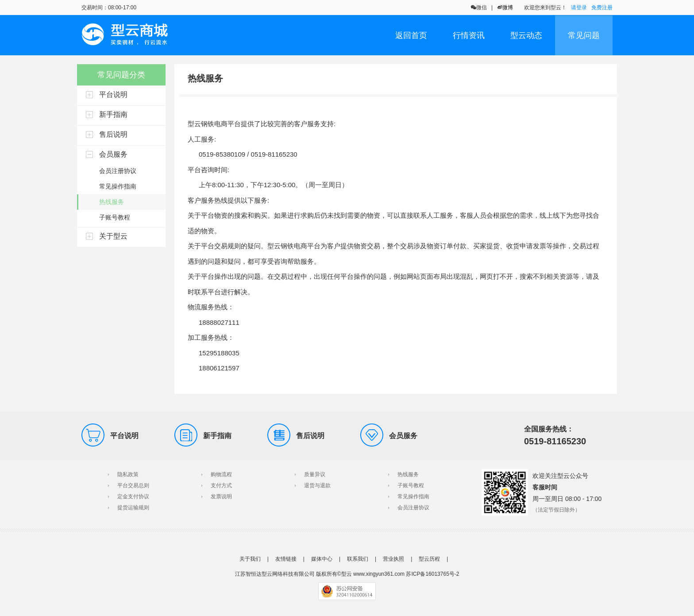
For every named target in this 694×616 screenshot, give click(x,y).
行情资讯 (469, 35)
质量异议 (315, 474)
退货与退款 (317, 485)
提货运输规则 (133, 508)
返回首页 (411, 35)
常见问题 (584, 35)
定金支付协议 (133, 497)
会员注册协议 (413, 508)
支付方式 (221, 485)
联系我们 (358, 559)
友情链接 (286, 559)
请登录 (579, 8)
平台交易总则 (133, 485)
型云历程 (429, 559)
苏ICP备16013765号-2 (432, 574)
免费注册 (602, 8)
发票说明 (221, 497)
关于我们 (250, 559)
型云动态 (526, 35)
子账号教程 (411, 485)
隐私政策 (128, 474)
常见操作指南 (413, 497)
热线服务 (408, 474)
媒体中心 (322, 559)
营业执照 (393, 559)
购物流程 (221, 474)
